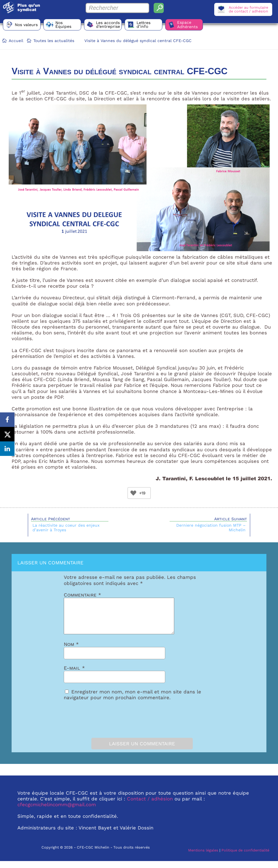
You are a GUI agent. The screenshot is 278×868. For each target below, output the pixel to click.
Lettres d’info (143, 25)
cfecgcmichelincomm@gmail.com (57, 811)
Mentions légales (203, 857)
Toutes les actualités (54, 41)
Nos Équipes (63, 25)
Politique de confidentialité (245, 857)
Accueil (16, 41)
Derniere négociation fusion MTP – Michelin (211, 528)
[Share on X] (7, 434)
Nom (71, 651)
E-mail (74, 675)
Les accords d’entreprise (108, 25)
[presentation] (96, 725)
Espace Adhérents (187, 25)
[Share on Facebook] (7, 420)
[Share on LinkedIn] (7, 449)
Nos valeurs (26, 25)
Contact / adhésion (150, 806)
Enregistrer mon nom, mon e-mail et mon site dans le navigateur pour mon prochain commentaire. (132, 702)
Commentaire (82, 595)
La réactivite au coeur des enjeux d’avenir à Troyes (66, 528)
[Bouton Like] (133, 493)
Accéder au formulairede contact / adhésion (248, 9)
